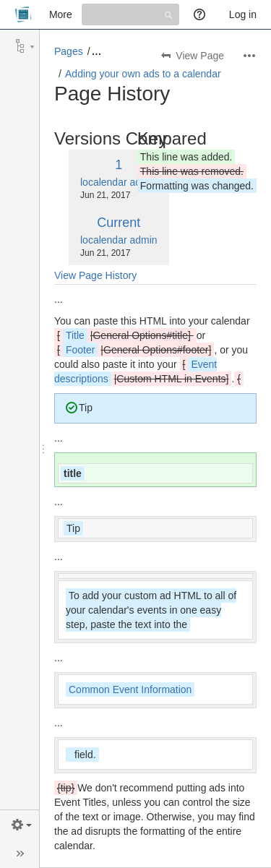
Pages (69, 51)
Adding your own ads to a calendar (143, 74)
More (61, 14)
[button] (20, 825)
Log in (243, 14)
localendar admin (119, 182)
